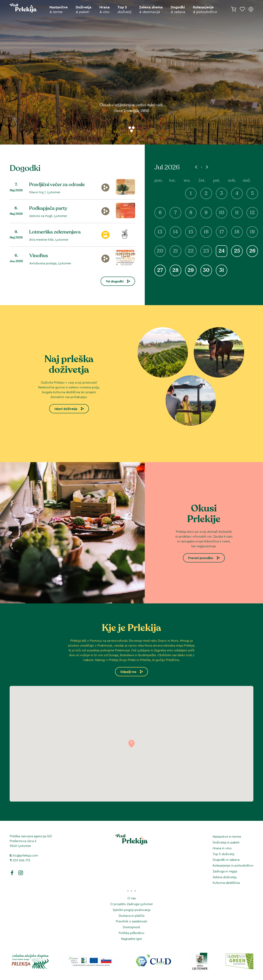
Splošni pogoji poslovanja (131, 910)
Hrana (104, 10)
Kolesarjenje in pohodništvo (233, 865)
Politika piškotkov (132, 933)
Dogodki (178, 10)
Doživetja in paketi (226, 842)
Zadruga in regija (225, 871)
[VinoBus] (72, 257)
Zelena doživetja (225, 877)
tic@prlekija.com (25, 855)
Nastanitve (59, 10)
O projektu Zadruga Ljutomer (132, 904)
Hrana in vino (222, 848)
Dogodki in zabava (226, 860)
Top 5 (124, 10)
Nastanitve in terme (227, 836)
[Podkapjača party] (72, 210)
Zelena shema (151, 10)
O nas (132, 898)
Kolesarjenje (205, 10)
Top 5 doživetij (223, 854)
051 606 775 (22, 860)
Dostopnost (131, 927)
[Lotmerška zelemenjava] (72, 233)
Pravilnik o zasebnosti (131, 921)
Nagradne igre (131, 939)
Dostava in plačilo (132, 916)
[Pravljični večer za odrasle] (72, 188)
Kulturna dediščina (226, 883)
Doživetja (84, 10)
